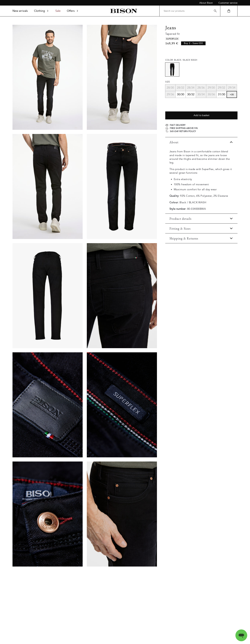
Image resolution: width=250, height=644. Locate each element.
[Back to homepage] (124, 11)
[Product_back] (48, 296)
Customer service (228, 3)
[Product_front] (122, 186)
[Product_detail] (122, 296)
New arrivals (20, 11)
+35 (232, 95)
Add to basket (201, 115)
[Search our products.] (190, 11)
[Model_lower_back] (48, 186)
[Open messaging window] (241, 635)
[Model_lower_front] (122, 77)
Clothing (42, 11)
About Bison (206, 3)
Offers (73, 11)
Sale (58, 11)
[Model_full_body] (48, 77)
